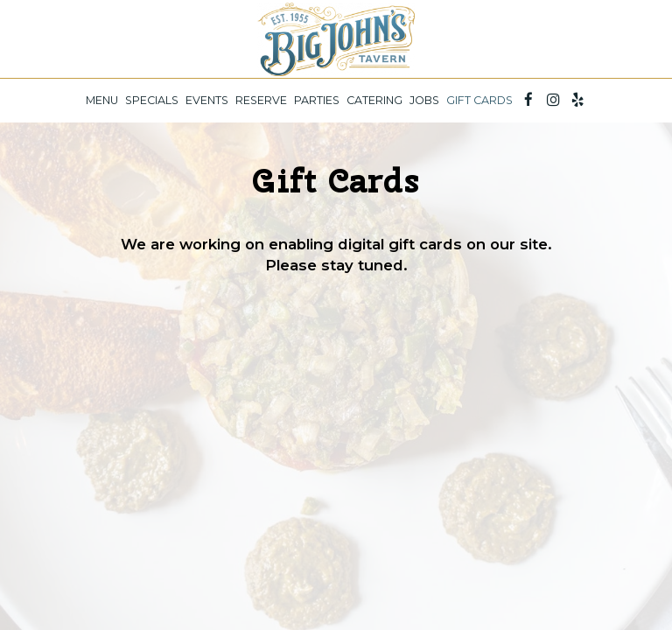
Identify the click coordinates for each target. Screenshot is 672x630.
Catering (374, 100)
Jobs (424, 100)
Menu (102, 100)
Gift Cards (479, 100)
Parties (317, 100)
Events (207, 100)
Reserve (261, 100)
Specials (152, 100)
